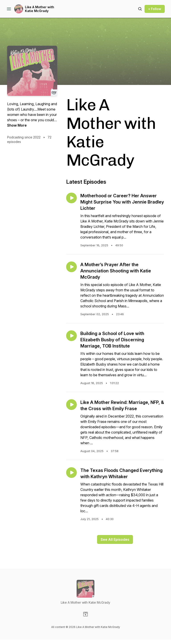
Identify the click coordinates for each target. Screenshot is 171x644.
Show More (17, 125)
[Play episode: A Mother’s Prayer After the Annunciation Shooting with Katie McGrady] (71, 267)
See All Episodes (115, 539)
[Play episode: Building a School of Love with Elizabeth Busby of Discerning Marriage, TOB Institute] (71, 336)
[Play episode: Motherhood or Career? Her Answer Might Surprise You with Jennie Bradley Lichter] (71, 198)
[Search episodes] (140, 9)
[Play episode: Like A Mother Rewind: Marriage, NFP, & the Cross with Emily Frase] (71, 405)
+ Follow (155, 9)
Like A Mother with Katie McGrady (40, 9)
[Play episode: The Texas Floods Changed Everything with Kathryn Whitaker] (71, 473)
